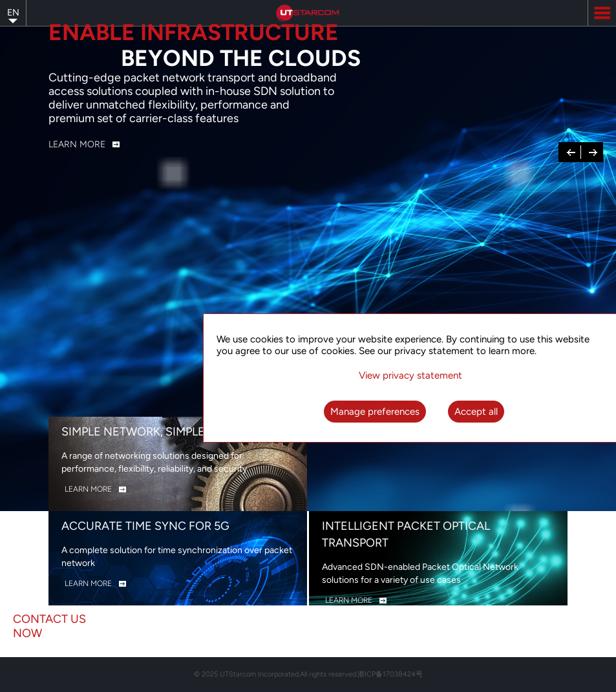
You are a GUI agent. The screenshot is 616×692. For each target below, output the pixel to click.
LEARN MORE (88, 489)
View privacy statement (410, 375)
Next (593, 151)
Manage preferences (375, 412)
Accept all (476, 412)
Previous (571, 151)
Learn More (77, 144)
